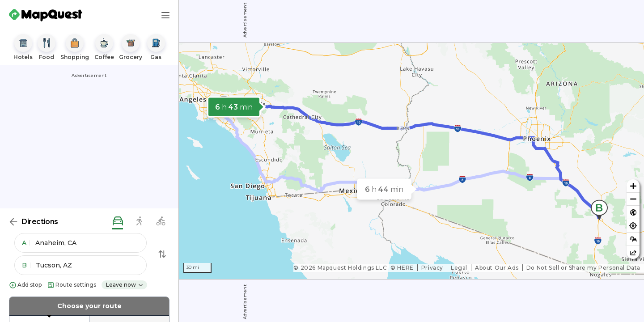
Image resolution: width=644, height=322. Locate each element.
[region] (411, 161)
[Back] (13, 222)
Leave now (125, 285)
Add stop (25, 285)
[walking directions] (139, 222)
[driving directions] (118, 222)
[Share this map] (633, 252)
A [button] (26, 243)
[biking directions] (161, 222)
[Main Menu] (165, 15)
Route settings (72, 285)
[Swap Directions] (162, 254)
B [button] (26, 265)
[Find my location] (633, 226)
